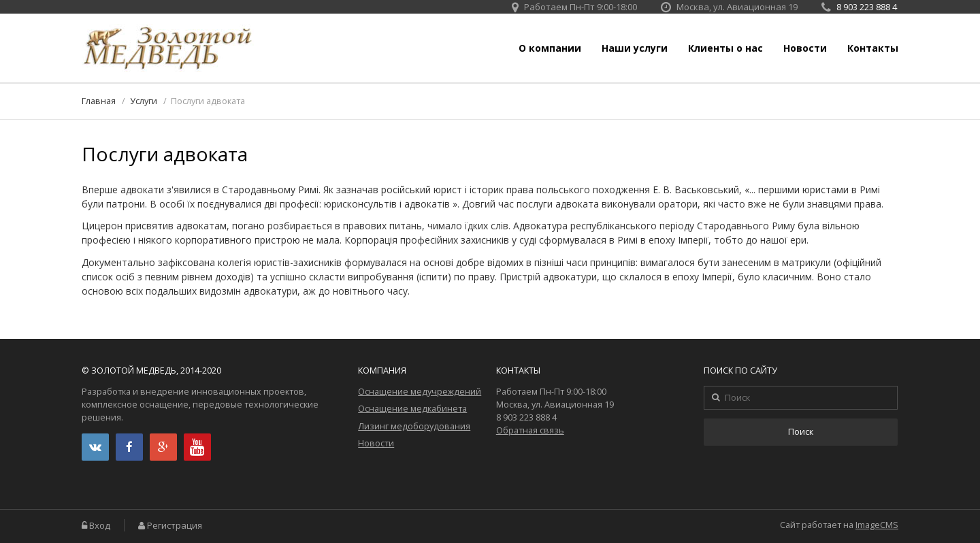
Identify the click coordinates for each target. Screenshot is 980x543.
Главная (99, 101)
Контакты (873, 48)
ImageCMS (877, 525)
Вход (100, 526)
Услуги (144, 101)
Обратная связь (530, 430)
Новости (805, 48)
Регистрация (175, 526)
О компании (550, 48)
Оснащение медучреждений (420, 392)
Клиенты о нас (725, 48)
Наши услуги (635, 48)
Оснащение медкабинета (412, 409)
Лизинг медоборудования (414, 426)
